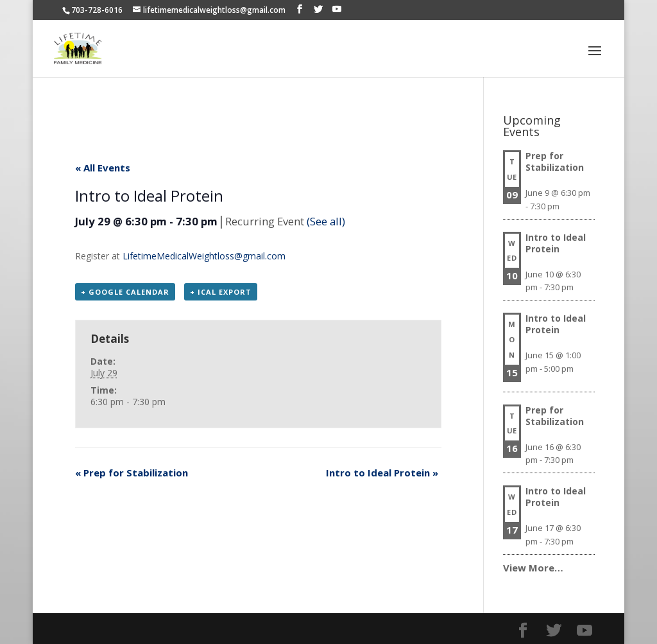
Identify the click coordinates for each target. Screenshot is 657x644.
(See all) (326, 221)
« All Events (103, 168)
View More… (533, 568)
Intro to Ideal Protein (382, 473)
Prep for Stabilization (132, 473)
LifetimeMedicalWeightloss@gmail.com (204, 256)
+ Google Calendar (125, 292)
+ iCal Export (221, 292)
